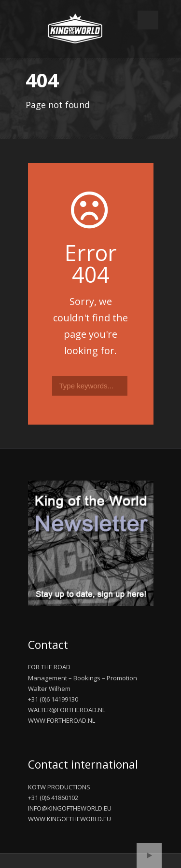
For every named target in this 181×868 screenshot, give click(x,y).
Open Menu (148, 20)
